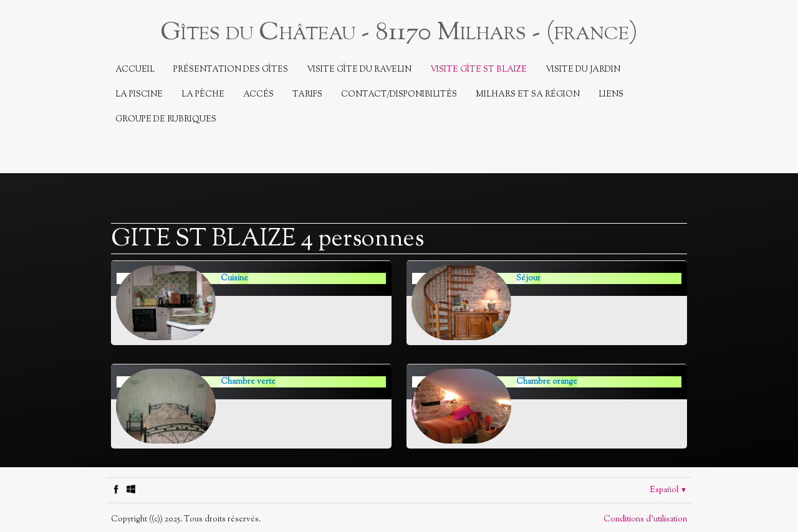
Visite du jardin (583, 70)
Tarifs (307, 95)
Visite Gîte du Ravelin (359, 70)
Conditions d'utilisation (645, 520)
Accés (258, 95)
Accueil (135, 70)
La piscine (139, 95)
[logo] (399, 31)
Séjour (528, 278)
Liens (611, 95)
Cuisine (234, 278)
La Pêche (203, 95)
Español (668, 490)
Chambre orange (547, 382)
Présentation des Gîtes (231, 70)
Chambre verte (248, 382)
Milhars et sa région (528, 95)
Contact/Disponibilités (399, 95)
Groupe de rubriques (166, 120)
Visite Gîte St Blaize (478, 70)
